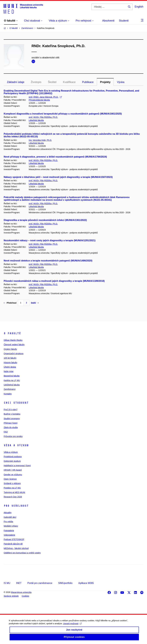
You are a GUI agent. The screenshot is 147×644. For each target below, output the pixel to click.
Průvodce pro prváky (13, 436)
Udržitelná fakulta (12, 385)
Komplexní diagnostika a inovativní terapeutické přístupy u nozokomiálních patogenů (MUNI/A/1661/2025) (63, 114)
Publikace (88, 82)
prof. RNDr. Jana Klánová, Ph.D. (45, 97)
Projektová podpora (13, 457)
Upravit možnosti (72, 627)
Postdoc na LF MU (12, 488)
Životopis (36, 82)
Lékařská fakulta (36, 120)
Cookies (25, 596)
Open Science (10, 479)
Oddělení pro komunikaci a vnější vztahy (22, 553)
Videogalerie (9, 535)
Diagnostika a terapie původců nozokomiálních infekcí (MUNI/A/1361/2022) (45, 220)
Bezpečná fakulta (12, 376)
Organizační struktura (14, 354)
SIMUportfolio (65, 583)
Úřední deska (10, 367)
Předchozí (10, 303)
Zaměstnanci (10, 389)
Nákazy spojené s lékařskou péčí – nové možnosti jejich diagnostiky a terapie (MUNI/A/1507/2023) (58, 177)
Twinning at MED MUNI (14, 492)
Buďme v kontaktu (12, 414)
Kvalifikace (69, 82)
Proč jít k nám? (11, 410)
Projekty (105, 82)
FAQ (6, 432)
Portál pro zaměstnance (40, 583)
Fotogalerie (9, 531)
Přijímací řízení (11, 423)
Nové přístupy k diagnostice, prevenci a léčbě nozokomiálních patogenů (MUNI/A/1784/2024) (55, 157)
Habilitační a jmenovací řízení (17, 466)
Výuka (121, 82)
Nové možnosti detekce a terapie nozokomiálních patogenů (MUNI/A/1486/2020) (48, 261)
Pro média (8, 522)
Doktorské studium (12, 461)
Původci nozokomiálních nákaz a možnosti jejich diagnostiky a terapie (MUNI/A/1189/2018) (54, 281)
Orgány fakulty (10, 349)
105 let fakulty (10, 358)
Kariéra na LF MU (12, 380)
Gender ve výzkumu (13, 475)
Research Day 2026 (13, 497)
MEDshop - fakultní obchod (16, 548)
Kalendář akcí (10, 517)
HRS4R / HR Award (13, 470)
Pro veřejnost (16, 506)
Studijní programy (12, 419)
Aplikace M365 (86, 583)
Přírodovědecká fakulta (39, 100)
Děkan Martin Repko (13, 340)
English (139, 7)
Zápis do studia (11, 427)
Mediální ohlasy (11, 526)
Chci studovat (16, 403)
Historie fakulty (10, 363)
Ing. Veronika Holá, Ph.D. (40, 140)
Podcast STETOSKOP (14, 539)
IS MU (7, 583)
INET (19, 583)
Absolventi (108, 21)
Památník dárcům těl (13, 544)
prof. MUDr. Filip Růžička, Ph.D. (43, 117)
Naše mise (9, 371)
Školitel (52, 82)
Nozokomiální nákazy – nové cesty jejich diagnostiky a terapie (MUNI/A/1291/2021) (50, 240)
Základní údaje (16, 82)
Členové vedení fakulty (14, 345)
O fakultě (12, 333)
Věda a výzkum (16, 445)
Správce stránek (11, 596)
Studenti (124, 21)
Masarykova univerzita (21, 592)
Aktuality (8, 513)
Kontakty (8, 394)
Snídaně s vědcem (12, 483)
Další (35, 303)
